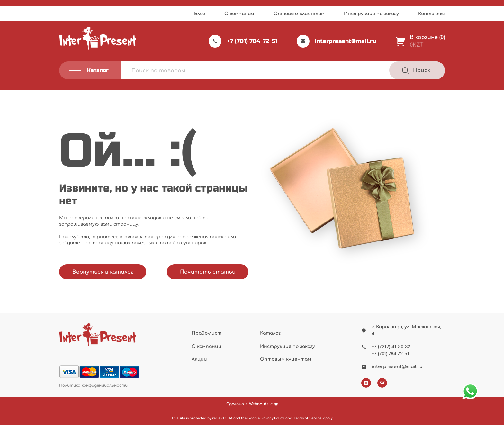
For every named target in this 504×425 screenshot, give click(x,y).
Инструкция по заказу (371, 14)
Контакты (432, 14)
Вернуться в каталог (103, 272)
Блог (200, 14)
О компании (239, 14)
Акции (199, 359)
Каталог (270, 333)
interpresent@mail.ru (337, 41)
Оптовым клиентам (299, 14)
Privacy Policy (273, 418)
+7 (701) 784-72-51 (243, 41)
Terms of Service (308, 418)
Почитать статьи (208, 272)
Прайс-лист (207, 333)
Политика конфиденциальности (93, 386)
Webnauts (259, 404)
